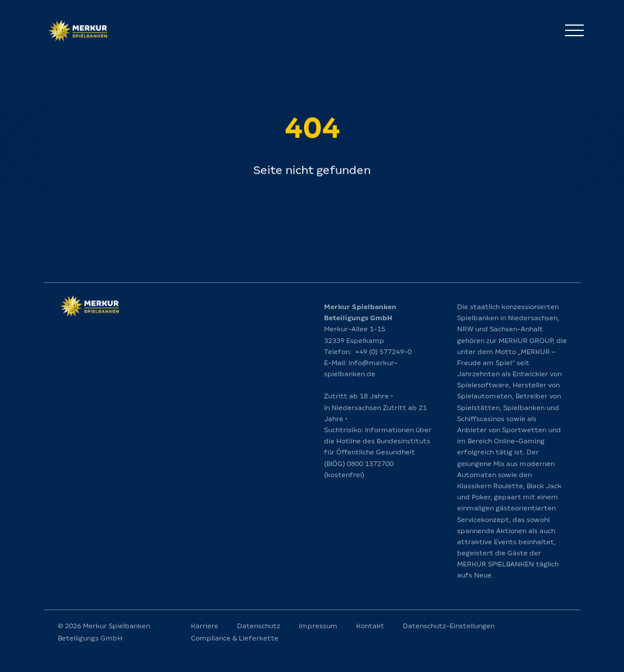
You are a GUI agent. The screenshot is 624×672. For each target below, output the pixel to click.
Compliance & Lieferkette (235, 638)
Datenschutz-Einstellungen (449, 626)
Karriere (205, 626)
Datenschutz (259, 626)
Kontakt (370, 626)
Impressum (318, 626)
